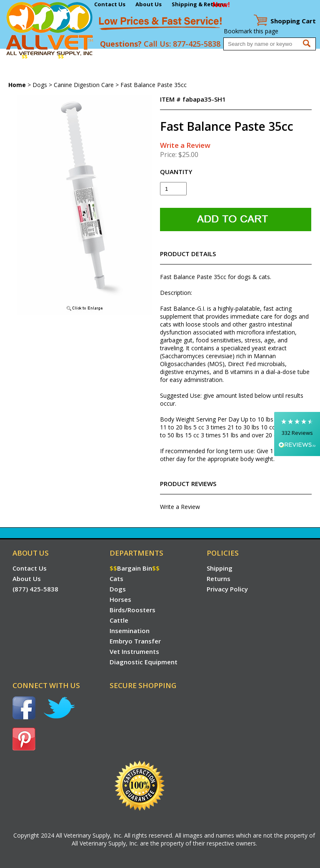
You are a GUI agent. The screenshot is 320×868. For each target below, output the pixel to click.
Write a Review (185, 145)
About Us (149, 4)
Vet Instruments (24, 73)
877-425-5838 (197, 44)
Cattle (177, 57)
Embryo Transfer (252, 57)
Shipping (220, 568)
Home (10, 57)
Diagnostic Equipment (79, 73)
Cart (293, 21)
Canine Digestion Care (84, 85)
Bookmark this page (251, 31)
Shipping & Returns (199, 4)
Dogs (91, 57)
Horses (111, 57)
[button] (297, 434)
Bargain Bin (43, 57)
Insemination (207, 57)
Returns (219, 579)
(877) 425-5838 (35, 589)
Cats (74, 57)
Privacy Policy (227, 589)
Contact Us (110, 4)
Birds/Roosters (145, 57)
